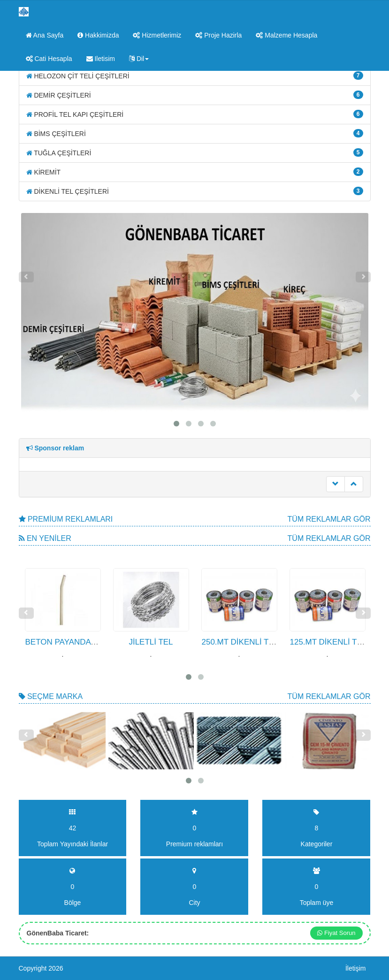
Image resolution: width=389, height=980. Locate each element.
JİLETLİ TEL (151, 642)
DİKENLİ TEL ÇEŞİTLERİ (195, 191)
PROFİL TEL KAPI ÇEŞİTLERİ (195, 114)
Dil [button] (139, 59)
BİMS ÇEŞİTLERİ (195, 133)
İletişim (356, 968)
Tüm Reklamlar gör (329, 519)
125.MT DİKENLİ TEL (328, 642)
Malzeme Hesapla (286, 35)
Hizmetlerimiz (157, 35)
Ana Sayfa (45, 35)
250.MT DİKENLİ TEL (240, 642)
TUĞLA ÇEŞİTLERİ (195, 152)
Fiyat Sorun (336, 933)
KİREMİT (195, 172)
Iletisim (101, 59)
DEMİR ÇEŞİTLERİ (195, 95)
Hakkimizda (98, 35)
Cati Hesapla (49, 59)
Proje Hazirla (218, 35)
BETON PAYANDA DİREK (71, 642)
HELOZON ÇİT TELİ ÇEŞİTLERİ (195, 76)
